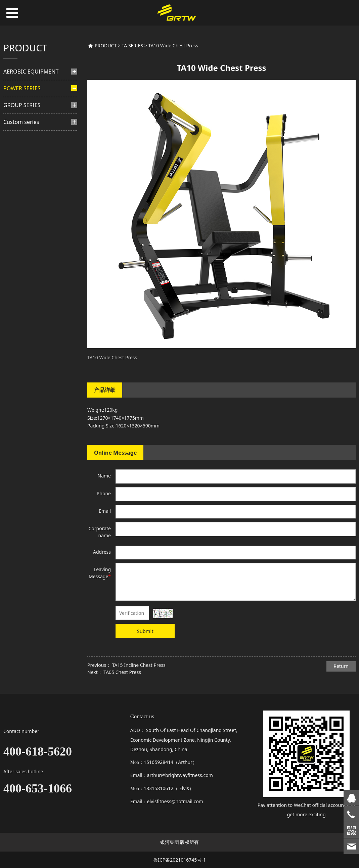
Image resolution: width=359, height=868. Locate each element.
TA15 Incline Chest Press (139, 665)
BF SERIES (26, 119)
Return (341, 666)
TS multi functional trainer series (39, 245)
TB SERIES (26, 172)
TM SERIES (27, 198)
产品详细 (105, 390)
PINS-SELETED (26, 106)
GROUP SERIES (22, 266)
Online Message (115, 453)
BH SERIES (27, 129)
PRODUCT (106, 45)
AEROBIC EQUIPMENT (31, 72)
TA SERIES (29, 219)
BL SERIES (26, 230)
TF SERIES (26, 161)
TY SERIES (26, 140)
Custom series (21, 283)
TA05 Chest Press (122, 672)
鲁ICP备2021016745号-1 (179, 860)
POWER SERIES (22, 88)
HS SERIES (26, 151)
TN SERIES (26, 208)
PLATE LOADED (30, 185)
